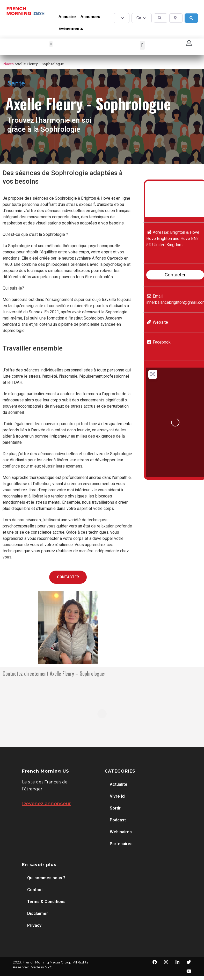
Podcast (118, 820)
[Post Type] (122, 18)
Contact (35, 890)
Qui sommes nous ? (46, 878)
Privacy (34, 925)
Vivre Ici (118, 796)
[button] (51, 44)
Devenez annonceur (46, 804)
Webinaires (121, 832)
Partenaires (121, 844)
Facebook (162, 342)
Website (160, 322)
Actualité (119, 784)
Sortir (115, 808)
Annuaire (67, 17)
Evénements (71, 29)
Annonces (90, 17)
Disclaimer (38, 913)
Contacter (175, 275)
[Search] (191, 18)
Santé (16, 83)
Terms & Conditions (46, 902)
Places (8, 64)
